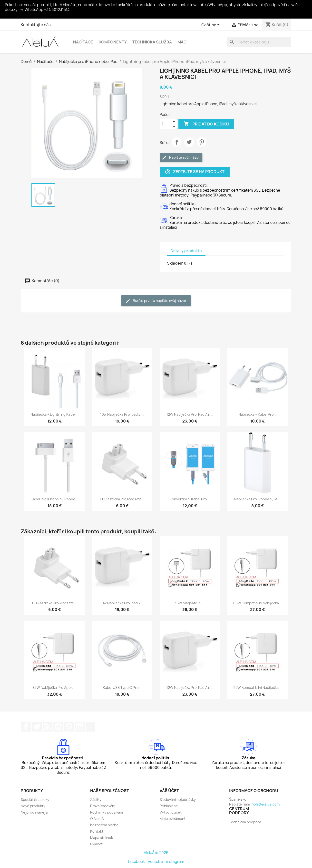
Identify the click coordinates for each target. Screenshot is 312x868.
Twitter (37, 727)
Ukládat (96, 844)
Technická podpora (245, 822)
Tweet (189, 142)
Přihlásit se (169, 806)
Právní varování (103, 806)
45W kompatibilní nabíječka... (257, 687)
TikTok (90, 727)
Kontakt (97, 831)
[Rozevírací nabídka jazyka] (211, 25)
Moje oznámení (172, 819)
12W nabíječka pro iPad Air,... (190, 414)
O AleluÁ (97, 819)
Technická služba (152, 42)
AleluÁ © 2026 (156, 853)
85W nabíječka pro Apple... (55, 687)
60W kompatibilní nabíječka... (258, 603)
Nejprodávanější (34, 812)
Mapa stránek (102, 838)
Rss (48, 727)
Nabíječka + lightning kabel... (54, 414)
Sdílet (177, 142)
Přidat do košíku (206, 124)
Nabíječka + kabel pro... (258, 414)
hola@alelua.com (266, 804)
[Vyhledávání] (259, 42)
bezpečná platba (104, 825)
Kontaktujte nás (36, 25)
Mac (182, 42)
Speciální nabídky (35, 800)
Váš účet (169, 791)
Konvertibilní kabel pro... (190, 499)
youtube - (157, 862)
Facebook (26, 727)
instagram (175, 862)
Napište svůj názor (181, 158)
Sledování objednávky (178, 800)
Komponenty (113, 42)
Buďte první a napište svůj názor (156, 301)
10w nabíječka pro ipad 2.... (122, 414)
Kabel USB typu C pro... (122, 687)
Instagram (80, 727)
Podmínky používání (107, 812)
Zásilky (96, 800)
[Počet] (166, 124)
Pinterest (202, 142)
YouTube (58, 727)
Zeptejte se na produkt (195, 172)
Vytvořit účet (171, 812)
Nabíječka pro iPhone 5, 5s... (257, 499)
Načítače (83, 42)
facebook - (138, 862)
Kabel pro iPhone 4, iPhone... (54, 499)
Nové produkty (33, 806)
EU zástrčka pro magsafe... (122, 499)
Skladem (175, 263)
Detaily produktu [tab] (186, 251)
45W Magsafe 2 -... (190, 603)
